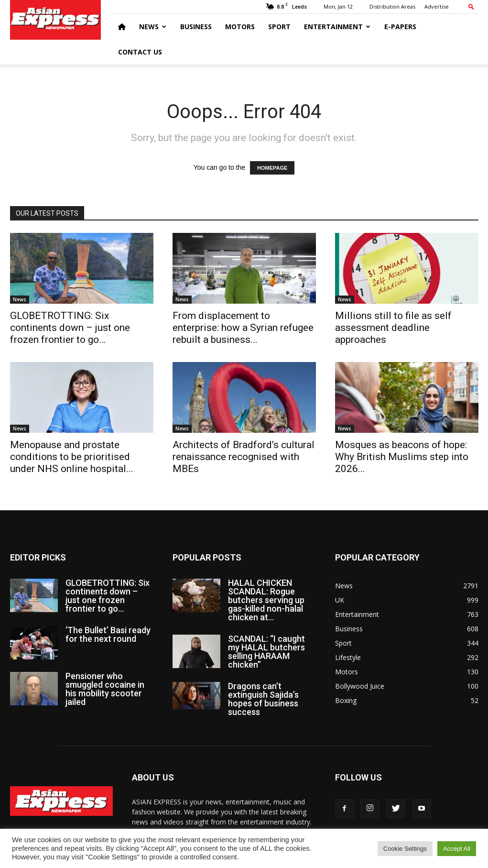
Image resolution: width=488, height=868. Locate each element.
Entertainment (337, 27)
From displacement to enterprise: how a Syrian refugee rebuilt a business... (243, 328)
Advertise (437, 6)
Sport (279, 27)
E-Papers (400, 27)
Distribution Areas (392, 6)
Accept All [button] (457, 849)
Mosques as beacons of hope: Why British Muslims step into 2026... (402, 457)
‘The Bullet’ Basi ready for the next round (108, 634)
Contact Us (140, 52)
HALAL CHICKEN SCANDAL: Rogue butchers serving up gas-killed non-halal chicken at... (266, 600)
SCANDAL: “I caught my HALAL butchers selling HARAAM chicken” (266, 652)
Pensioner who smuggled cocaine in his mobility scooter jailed (105, 689)
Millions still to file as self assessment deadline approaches (393, 328)
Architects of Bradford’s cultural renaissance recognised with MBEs (244, 457)
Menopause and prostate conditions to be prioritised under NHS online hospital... (72, 457)
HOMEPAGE (272, 168)
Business (196, 27)
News (153, 27)
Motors (240, 27)
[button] (471, 6)
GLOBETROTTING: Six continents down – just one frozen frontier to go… (70, 328)
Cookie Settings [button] (405, 849)
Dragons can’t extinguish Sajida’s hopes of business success (263, 699)
